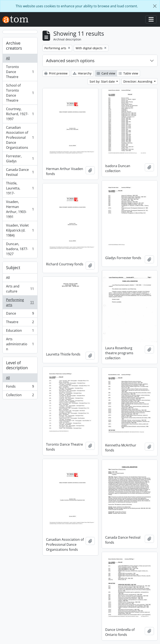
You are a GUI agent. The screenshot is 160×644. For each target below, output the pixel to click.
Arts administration (20, 344)
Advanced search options (70, 61)
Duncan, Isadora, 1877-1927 (20, 249)
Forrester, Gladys (20, 159)
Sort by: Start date (103, 81)
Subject (13, 268)
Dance (20, 314)
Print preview (56, 73)
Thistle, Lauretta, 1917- (20, 188)
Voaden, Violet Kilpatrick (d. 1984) (20, 230)
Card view (106, 73)
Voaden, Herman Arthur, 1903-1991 (20, 209)
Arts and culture (20, 289)
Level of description (17, 365)
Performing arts (20, 302)
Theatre (20, 323)
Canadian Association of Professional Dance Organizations (20, 137)
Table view (128, 73)
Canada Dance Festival (20, 172)
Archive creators (14, 46)
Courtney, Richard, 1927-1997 (20, 114)
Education (20, 331)
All (8, 58)
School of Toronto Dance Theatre (20, 93)
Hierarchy (82, 73)
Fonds (20, 387)
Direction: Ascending (138, 81)
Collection (20, 396)
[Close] (155, 6)
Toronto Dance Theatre (20, 72)
